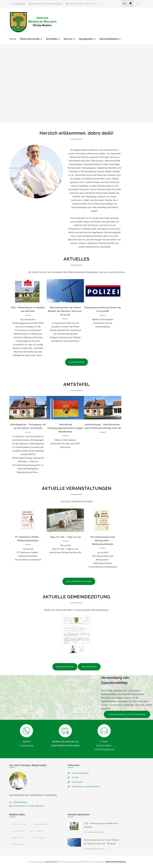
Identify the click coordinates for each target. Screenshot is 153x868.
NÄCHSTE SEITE (89, 667)
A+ (125, 4)
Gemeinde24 (51, 862)
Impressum (77, 782)
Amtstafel (53, 39)
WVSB (75, 777)
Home (13, 39)
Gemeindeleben (110, 39)
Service (69, 39)
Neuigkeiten (87, 39)
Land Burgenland (80, 773)
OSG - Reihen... (37, 831)
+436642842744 (20, 802)
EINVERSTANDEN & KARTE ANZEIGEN (127, 714)
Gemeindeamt (18, 831)
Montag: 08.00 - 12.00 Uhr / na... (83, 4)
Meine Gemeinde (31, 39)
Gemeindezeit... (19, 838)
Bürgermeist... (18, 844)
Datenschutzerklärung (115, 862)
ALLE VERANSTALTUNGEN (79, 581)
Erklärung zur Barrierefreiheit (86, 786)
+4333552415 (20, 4)
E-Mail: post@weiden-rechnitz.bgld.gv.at (104, 745)
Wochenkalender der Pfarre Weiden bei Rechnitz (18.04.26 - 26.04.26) (65, 311)
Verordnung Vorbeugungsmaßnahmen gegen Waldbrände (65, 428)
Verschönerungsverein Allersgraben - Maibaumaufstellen (103, 540)
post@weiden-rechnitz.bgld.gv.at (47, 4)
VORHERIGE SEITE (65, 667)
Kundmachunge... (20, 824)
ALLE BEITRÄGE (76, 362)
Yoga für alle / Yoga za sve (65, 537)
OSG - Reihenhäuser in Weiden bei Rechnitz (101, 825)
